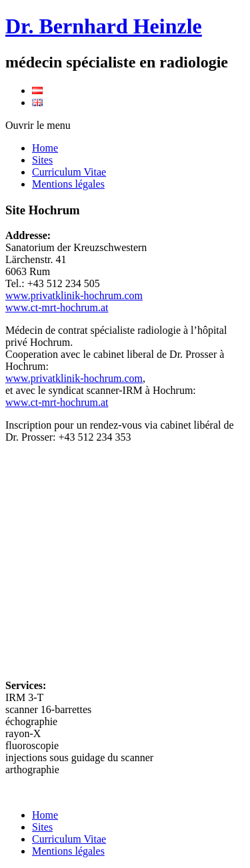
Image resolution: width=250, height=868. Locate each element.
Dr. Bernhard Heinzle (104, 26)
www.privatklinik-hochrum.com (74, 295)
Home (45, 148)
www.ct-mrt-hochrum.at (57, 307)
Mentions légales (68, 184)
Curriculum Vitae (69, 172)
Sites (42, 160)
